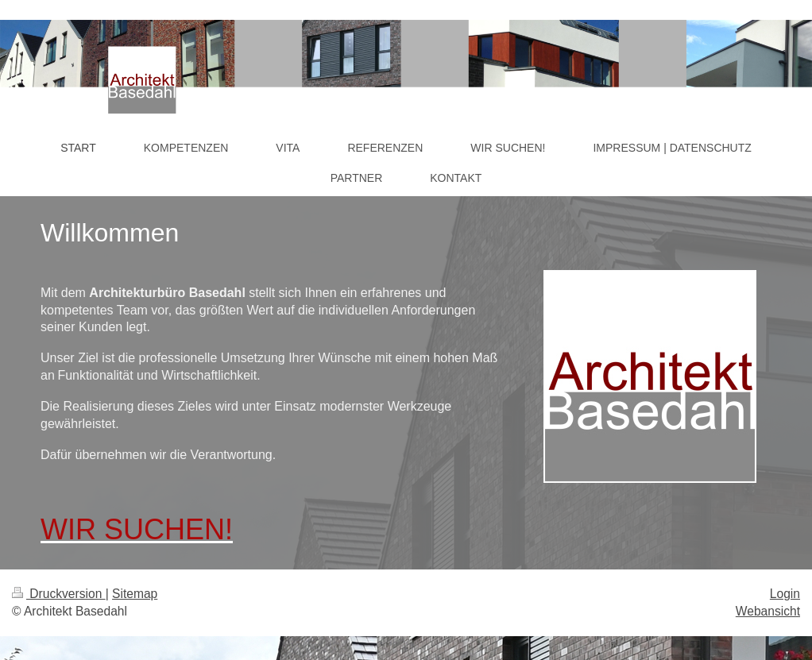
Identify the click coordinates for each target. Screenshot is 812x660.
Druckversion (59, 594)
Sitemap (135, 594)
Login (785, 594)
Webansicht (768, 611)
